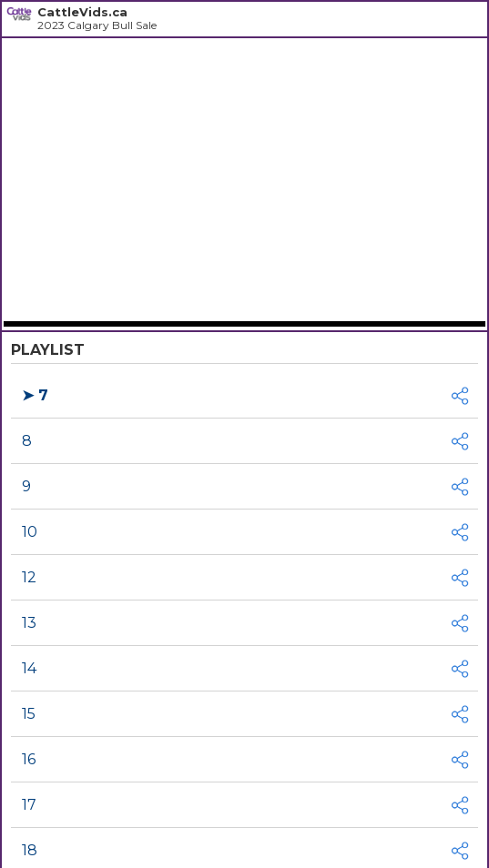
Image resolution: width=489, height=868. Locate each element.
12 (29, 577)
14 (29, 668)
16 (29, 759)
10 (30, 532)
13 (29, 623)
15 (29, 714)
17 (29, 805)
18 (30, 850)
